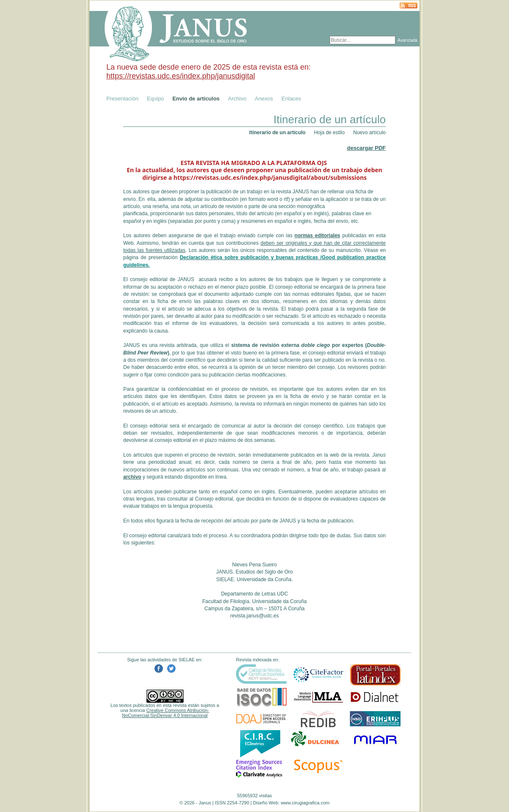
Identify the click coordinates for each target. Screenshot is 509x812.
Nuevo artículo (370, 133)
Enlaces (291, 99)
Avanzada (407, 40)
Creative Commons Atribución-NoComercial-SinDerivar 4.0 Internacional (166, 713)
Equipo (155, 99)
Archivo (237, 99)
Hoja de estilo (329, 133)
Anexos (264, 99)
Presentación (122, 99)
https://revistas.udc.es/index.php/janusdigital (181, 76)
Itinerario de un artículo (278, 133)
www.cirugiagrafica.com (305, 803)
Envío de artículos (196, 99)
